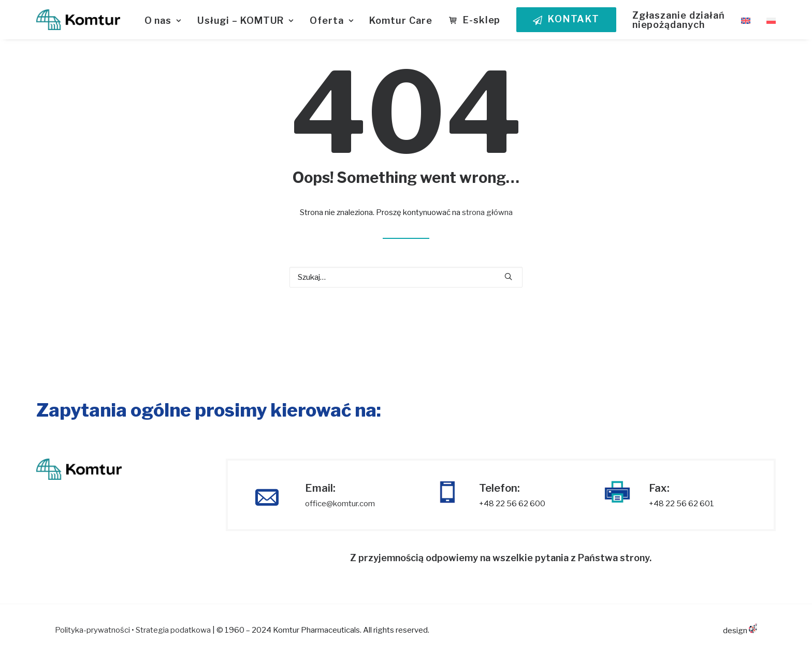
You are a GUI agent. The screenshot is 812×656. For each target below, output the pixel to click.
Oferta (331, 20)
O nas (163, 20)
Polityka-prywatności (92, 630)
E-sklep (482, 20)
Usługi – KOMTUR (245, 20)
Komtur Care (401, 20)
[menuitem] (166, 21)
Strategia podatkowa (173, 630)
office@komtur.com (340, 504)
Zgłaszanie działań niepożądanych (679, 20)
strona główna (487, 212)
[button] (508, 276)
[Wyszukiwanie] (406, 277)
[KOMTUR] (78, 20)
